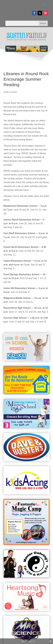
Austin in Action (10, 92)
